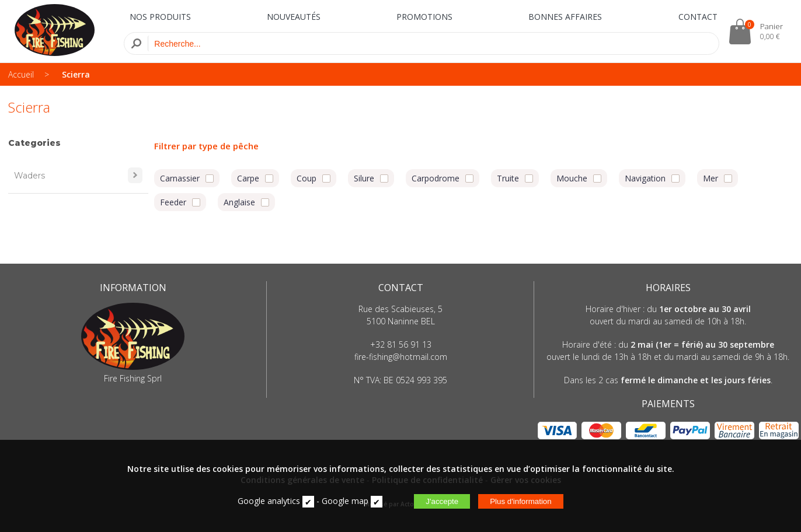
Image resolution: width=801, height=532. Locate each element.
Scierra (76, 74)
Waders (78, 175)
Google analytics (269, 501)
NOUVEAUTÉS (294, 17)
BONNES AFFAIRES (565, 17)
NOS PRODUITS (160, 17)
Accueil (21, 74)
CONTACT (698, 17)
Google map (345, 501)
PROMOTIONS (424, 17)
